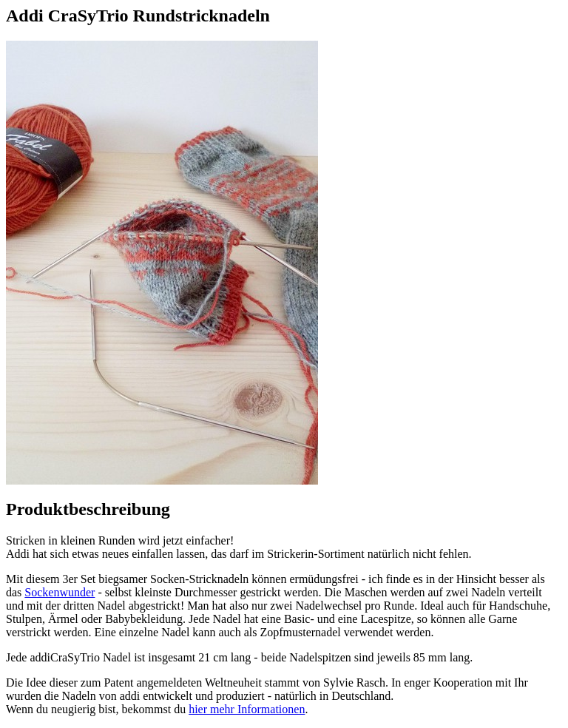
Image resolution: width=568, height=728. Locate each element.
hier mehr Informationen (247, 709)
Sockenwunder (60, 592)
